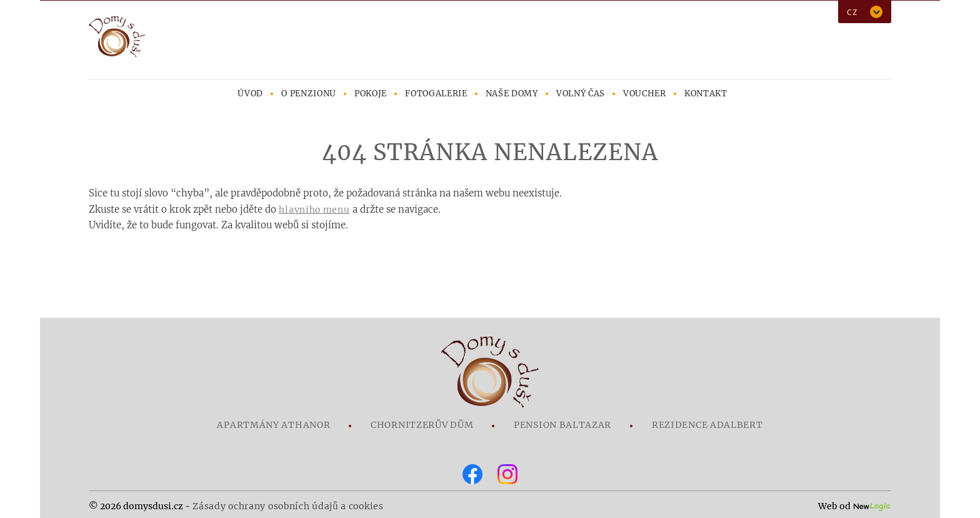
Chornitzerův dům (422, 425)
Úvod (250, 94)
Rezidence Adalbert (707, 425)
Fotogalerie (436, 94)
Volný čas (581, 94)
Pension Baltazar (562, 425)
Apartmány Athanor (273, 425)
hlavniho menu (314, 210)
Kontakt (706, 94)
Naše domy (512, 94)
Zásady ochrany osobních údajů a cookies (288, 506)
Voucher (645, 94)
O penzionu (309, 94)
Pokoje (371, 94)
